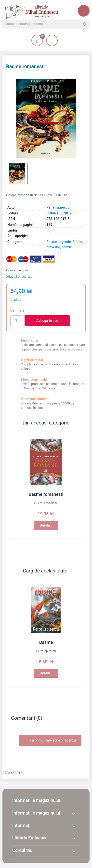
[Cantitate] (16, 321)
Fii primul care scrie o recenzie (50, 741)
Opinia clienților (17, 270)
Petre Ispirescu (58, 207)
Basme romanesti (46, 494)
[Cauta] (46, 24)
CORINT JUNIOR (59, 213)
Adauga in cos (47, 321)
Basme (46, 642)
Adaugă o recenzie (19, 277)
